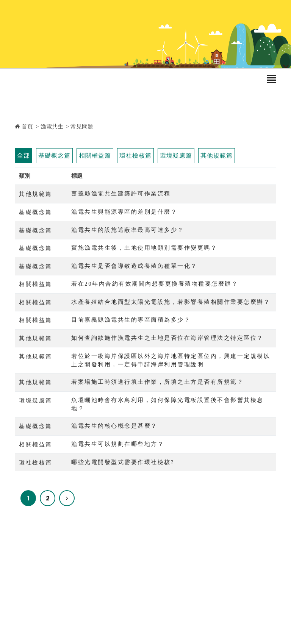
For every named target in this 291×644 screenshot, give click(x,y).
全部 (23, 156)
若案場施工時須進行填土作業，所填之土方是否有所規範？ (157, 382)
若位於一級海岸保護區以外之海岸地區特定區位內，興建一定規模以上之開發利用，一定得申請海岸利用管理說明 (171, 360)
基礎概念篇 (54, 156)
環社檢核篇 (135, 156)
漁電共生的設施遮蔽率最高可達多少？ (128, 230)
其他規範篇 (217, 156)
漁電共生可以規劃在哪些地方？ (118, 444)
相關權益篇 (95, 156)
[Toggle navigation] (271, 79)
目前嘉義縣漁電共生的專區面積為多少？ (131, 320)
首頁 (24, 127)
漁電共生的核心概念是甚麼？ (114, 426)
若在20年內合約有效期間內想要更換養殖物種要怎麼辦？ (155, 284)
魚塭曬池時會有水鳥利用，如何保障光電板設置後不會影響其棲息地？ (167, 404)
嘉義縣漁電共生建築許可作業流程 (121, 194)
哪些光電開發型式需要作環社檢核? (123, 462)
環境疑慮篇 (176, 156)
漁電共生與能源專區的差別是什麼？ (124, 212)
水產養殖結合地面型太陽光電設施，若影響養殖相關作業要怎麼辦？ (171, 302)
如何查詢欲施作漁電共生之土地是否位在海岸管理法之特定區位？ (167, 338)
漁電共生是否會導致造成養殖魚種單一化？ (134, 266)
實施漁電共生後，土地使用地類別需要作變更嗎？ (144, 248)
